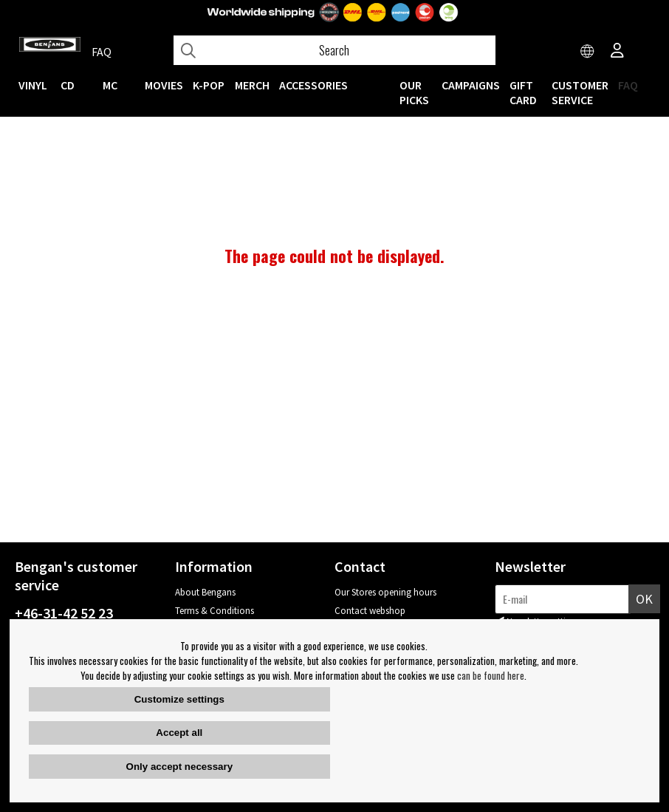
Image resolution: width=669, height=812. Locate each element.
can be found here (491, 675)
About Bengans (205, 592)
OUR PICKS (414, 92)
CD (68, 85)
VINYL (33, 85)
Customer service (580, 92)
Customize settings (179, 699)
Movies (164, 85)
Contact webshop (370, 611)
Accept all (179, 733)
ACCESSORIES (313, 85)
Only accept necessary (179, 767)
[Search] (334, 50)
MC (110, 85)
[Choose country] (588, 52)
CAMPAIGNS (471, 85)
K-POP (209, 85)
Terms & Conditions (215, 611)
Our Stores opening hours (385, 592)
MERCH (252, 85)
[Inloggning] (617, 52)
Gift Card (523, 92)
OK (644, 599)
